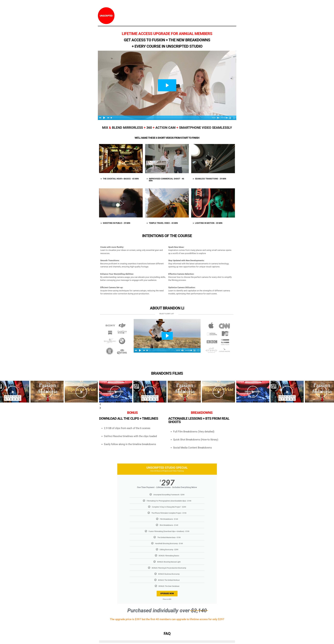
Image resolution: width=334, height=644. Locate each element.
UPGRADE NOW (167, 594)
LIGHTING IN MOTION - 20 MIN (209, 223)
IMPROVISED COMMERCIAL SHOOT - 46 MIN (166, 180)
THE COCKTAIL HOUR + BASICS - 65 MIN (121, 179)
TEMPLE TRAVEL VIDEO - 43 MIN (163, 223)
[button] (121, 179)
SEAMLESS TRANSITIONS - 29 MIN (211, 179)
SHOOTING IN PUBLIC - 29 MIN (116, 223)
